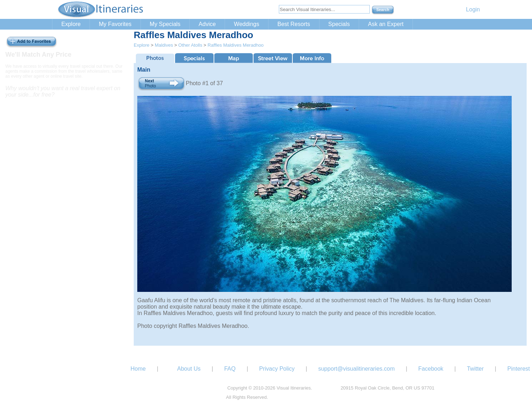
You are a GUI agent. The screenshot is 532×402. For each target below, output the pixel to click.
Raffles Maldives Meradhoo (236, 45)
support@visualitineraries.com (356, 369)
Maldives (164, 45)
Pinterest (519, 369)
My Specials (165, 24)
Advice (207, 24)
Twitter (475, 369)
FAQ (230, 369)
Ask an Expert (386, 24)
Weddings (247, 24)
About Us (189, 369)
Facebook (431, 369)
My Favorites (115, 24)
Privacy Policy (277, 369)
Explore (71, 24)
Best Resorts (294, 24)
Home (138, 369)
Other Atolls (190, 45)
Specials (339, 24)
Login (473, 9)
